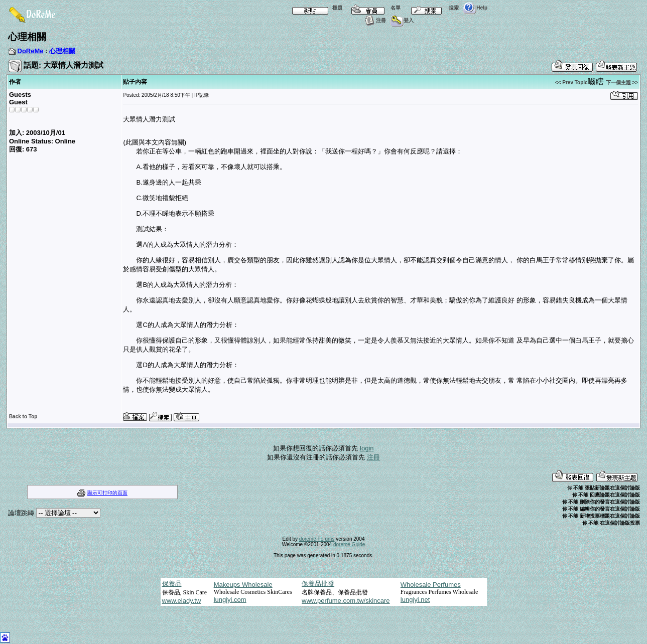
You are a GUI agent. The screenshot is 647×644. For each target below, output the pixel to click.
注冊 (374, 20)
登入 (402, 20)
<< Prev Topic (571, 83)
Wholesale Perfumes (431, 585)
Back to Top (23, 417)
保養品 (172, 584)
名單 (373, 8)
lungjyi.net (415, 600)
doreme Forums (317, 539)
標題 (315, 8)
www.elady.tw (182, 601)
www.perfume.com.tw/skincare (346, 601)
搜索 (432, 8)
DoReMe (31, 51)
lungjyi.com (230, 600)
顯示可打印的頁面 (107, 493)
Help (475, 8)
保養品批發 (318, 584)
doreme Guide (349, 544)
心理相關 (62, 51)
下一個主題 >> (622, 83)
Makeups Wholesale (243, 585)
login (367, 448)
